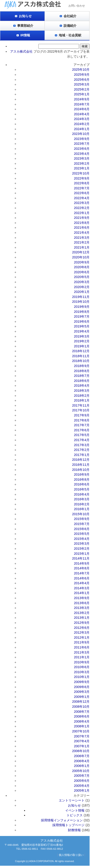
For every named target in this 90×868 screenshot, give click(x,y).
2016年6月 (82, 484)
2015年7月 (82, 524)
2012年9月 (82, 623)
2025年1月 (82, 94)
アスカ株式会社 (21, 51)
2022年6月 (82, 193)
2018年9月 (82, 366)
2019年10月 (81, 302)
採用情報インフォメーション (62, 820)
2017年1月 (82, 455)
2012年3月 (82, 632)
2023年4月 (82, 154)
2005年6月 (82, 781)
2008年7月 (82, 712)
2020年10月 (81, 257)
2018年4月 (82, 386)
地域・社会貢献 (70, 35)
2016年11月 (81, 465)
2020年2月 (82, 287)
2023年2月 (82, 163)
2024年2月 (82, 124)
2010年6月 (82, 667)
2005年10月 (81, 771)
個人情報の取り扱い (71, 855)
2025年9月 (82, 75)
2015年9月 (82, 519)
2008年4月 (82, 721)
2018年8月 (82, 371)
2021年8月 (82, 223)
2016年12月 (81, 460)
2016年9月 (82, 474)
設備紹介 (70, 26)
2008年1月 (82, 726)
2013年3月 (82, 608)
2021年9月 (82, 218)
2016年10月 (81, 470)
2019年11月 (81, 297)
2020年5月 (82, 277)
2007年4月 (82, 741)
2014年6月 (82, 578)
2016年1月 (82, 509)
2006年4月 (82, 761)
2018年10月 (81, 361)
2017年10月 (81, 410)
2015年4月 (82, 539)
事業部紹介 (25, 26)
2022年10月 (81, 173)
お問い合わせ (77, 6)
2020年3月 (82, 282)
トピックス (75, 815)
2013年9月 (82, 598)
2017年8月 (82, 420)
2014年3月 (82, 588)
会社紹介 (70, 16)
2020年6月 (82, 272)
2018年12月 (81, 351)
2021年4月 (82, 233)
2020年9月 (82, 262)
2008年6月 (82, 716)
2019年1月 (82, 346)
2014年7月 (82, 573)
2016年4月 (82, 494)
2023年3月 (82, 158)
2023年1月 (82, 168)
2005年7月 (82, 776)
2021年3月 (82, 238)
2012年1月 (82, 638)
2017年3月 (82, 445)
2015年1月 (82, 554)
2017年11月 (81, 405)
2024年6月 (82, 109)
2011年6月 (82, 647)
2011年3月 (82, 652)
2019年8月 (82, 312)
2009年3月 (82, 692)
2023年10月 (81, 134)
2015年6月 (82, 529)
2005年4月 (82, 786)
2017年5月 (82, 435)
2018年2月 (82, 396)
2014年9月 (82, 563)
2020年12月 (81, 252)
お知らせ (25, 16)
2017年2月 (82, 450)
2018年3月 (82, 391)
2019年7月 (82, 316)
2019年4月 (82, 331)
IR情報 (25, 35)
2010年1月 (82, 677)
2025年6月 (82, 80)
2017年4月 (82, 440)
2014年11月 (81, 558)
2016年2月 (82, 504)
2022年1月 (82, 213)
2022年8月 (82, 183)
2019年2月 (82, 341)
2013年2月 (82, 613)
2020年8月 (82, 267)
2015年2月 (82, 549)
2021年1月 (82, 247)
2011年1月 (82, 657)
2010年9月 (82, 662)
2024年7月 (82, 104)
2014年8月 (82, 568)
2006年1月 (82, 766)
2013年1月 (82, 618)
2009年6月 (82, 687)
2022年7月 (82, 188)
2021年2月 (82, 242)
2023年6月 (82, 149)
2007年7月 (82, 736)
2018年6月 (82, 381)
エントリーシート (72, 800)
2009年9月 (82, 682)
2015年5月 (82, 534)
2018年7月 (82, 376)
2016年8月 (82, 480)
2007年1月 (82, 746)
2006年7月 (82, 756)
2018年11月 (81, 356)
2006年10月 (81, 751)
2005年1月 (82, 790)
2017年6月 (82, 430)
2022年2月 (82, 208)
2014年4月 (82, 583)
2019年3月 (82, 336)
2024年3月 (82, 119)
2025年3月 (82, 84)
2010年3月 (82, 672)
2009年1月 (82, 697)
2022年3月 (82, 203)
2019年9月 (82, 307)
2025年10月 (81, 70)
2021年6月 (82, 228)
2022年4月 (82, 198)
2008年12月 (81, 702)
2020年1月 (82, 292)
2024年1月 (82, 129)
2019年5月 (82, 326)
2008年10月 (81, 707)
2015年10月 (81, 514)
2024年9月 (82, 99)
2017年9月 (82, 415)
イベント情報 (75, 810)
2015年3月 (82, 544)
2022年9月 (82, 178)
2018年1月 (82, 400)
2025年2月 (82, 89)
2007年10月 (81, 731)
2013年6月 (82, 603)
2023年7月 (82, 144)
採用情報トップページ (68, 825)
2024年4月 (82, 114)
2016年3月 (82, 499)
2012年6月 (82, 628)
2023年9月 (82, 139)
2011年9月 (82, 642)
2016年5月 (82, 489)
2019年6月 (82, 321)
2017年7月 (82, 425)
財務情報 (74, 830)
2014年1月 (82, 593)
